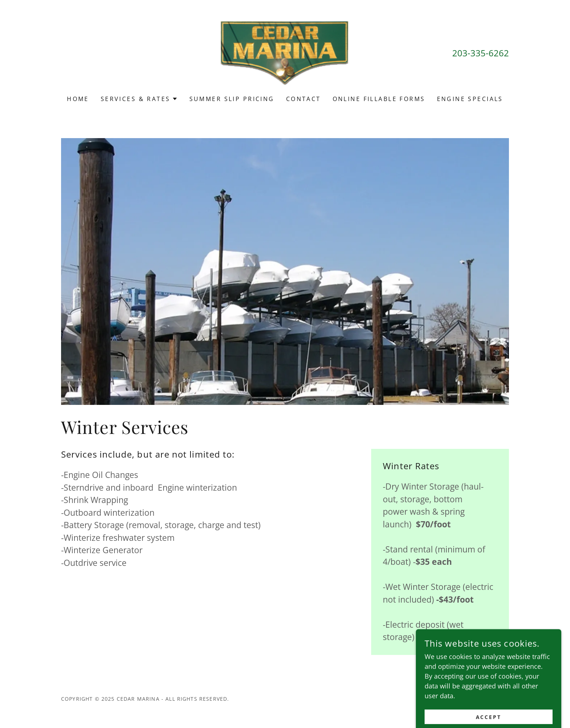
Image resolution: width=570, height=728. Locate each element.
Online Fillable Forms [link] (379, 99)
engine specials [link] (470, 99)
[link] (285, 52)
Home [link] (78, 99)
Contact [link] (304, 99)
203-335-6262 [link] (481, 53)
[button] (139, 99)
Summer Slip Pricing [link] (232, 99)
